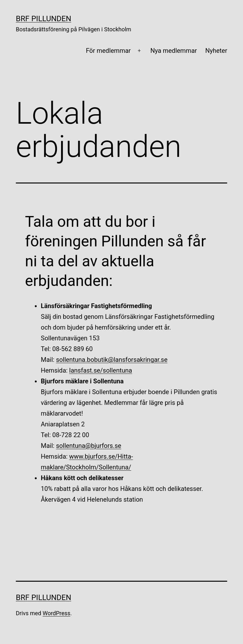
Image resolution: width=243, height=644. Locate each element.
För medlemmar (108, 51)
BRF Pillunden (44, 19)
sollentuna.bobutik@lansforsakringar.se (112, 360)
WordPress (56, 613)
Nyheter (216, 51)
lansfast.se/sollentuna (101, 370)
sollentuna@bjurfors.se (89, 446)
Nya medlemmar (174, 51)
